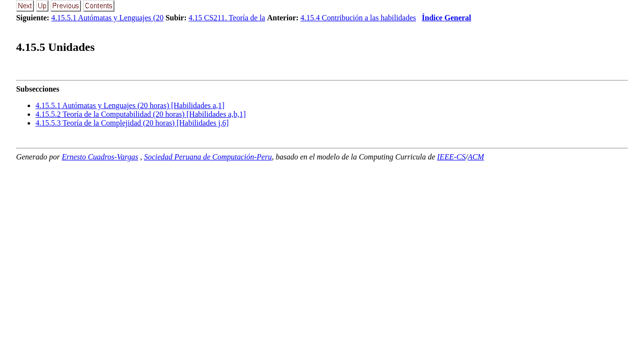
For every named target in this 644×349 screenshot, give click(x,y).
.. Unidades (55, 47)
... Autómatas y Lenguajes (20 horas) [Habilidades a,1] (130, 105)
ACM (476, 157)
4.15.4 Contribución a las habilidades (358, 18)
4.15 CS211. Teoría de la (227, 18)
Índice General (447, 18)
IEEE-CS (451, 157)
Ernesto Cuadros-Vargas (100, 157)
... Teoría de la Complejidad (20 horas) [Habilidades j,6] (132, 123)
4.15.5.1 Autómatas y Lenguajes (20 (108, 18)
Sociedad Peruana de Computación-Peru (208, 157)
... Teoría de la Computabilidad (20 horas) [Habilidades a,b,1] (141, 114)
